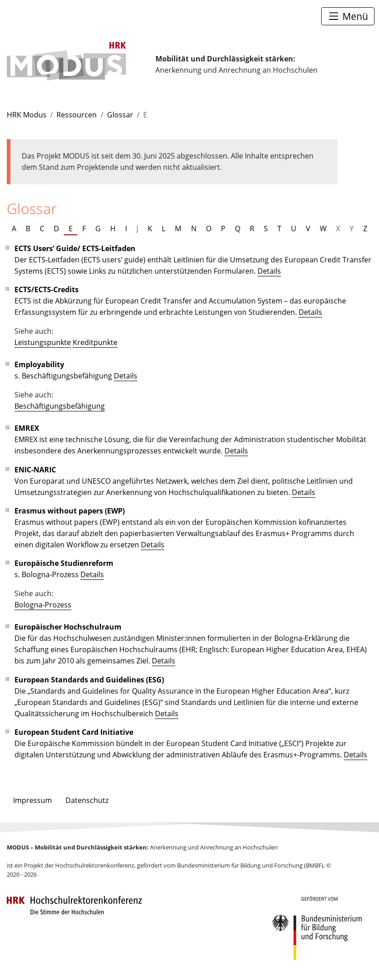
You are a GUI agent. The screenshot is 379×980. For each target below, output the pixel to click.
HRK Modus (27, 114)
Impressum (33, 800)
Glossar (120, 114)
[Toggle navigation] (348, 16)
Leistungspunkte (43, 342)
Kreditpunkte (95, 342)
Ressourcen (77, 114)
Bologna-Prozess (43, 604)
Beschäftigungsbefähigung (60, 406)
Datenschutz (87, 800)
